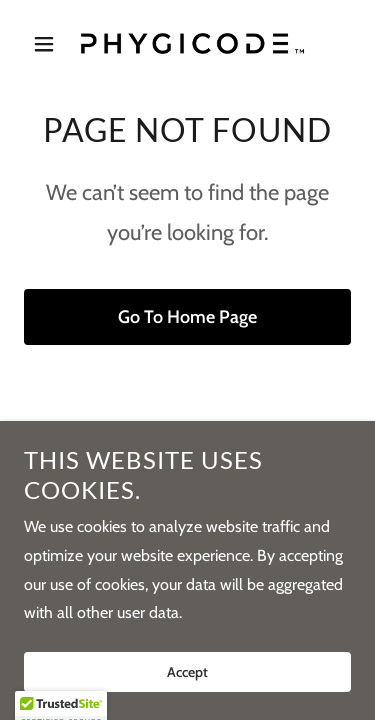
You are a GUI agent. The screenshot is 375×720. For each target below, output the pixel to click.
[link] (187, 43)
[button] (48, 44)
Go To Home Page (187, 317)
